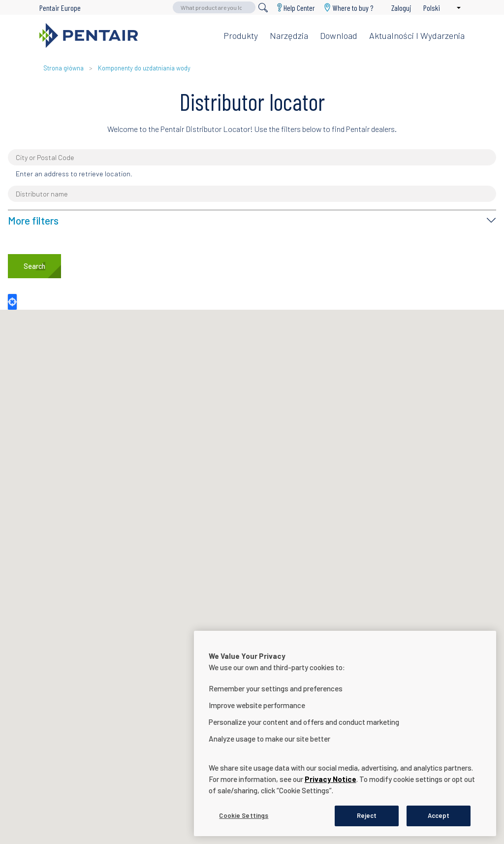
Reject (367, 815)
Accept (439, 815)
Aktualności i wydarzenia (417, 35)
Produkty (241, 35)
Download (339, 35)
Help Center (299, 8)
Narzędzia (289, 35)
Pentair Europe (60, 8)
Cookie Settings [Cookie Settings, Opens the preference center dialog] (244, 815)
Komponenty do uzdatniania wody (144, 68)
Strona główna (63, 68)
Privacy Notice (331, 779)
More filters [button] (33, 220)
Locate (12, 302)
